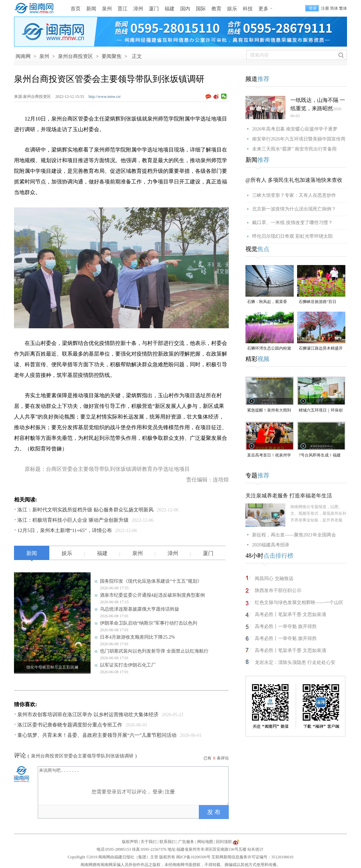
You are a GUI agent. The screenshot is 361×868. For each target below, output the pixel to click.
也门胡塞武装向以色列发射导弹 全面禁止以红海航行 (154, 651)
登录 (158, 792)
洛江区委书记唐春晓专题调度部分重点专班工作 (70, 725)
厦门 (154, 9)
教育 (216, 9)
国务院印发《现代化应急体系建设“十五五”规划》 (151, 581)
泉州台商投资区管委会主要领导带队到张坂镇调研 (82, 756)
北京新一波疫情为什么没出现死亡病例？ (294, 209)
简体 (334, 8)
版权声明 (130, 842)
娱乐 (232, 9)
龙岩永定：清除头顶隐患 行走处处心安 (295, 662)
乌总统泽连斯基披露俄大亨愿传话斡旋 (140, 609)
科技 (248, 9)
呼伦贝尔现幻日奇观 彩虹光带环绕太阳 (292, 236)
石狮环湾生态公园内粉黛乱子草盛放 (269, 349)
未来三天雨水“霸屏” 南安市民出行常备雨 (294, 149)
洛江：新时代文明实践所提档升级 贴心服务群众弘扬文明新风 (85, 510)
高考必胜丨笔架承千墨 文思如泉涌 (290, 614)
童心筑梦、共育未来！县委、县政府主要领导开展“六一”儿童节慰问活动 (97, 735)
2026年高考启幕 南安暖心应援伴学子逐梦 (295, 129)
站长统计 (255, 849)
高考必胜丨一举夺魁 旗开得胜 (286, 626)
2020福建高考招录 (271, 545)
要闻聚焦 (112, 56)
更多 (263, 9)
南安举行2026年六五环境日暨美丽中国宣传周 (299, 139)
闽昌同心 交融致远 (274, 579)
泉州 (107, 9)
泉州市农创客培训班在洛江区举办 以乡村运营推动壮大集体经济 (88, 715)
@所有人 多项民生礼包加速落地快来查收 (294, 180)
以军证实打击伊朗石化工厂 (128, 665)
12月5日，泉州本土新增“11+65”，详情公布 (65, 530)
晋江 (123, 9)
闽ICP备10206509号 (193, 857)
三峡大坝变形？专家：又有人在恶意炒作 (294, 195)
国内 (185, 9)
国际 (201, 9)
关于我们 (149, 842)
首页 (76, 9)
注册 (325, 8)
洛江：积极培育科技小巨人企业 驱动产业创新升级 (73, 520)
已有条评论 (216, 758)
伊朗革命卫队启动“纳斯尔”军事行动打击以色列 (149, 623)
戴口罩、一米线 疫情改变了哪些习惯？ (292, 223)
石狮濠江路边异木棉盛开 (321, 348)
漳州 (138, 9)
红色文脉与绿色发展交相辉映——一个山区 (299, 602)
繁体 (343, 8)
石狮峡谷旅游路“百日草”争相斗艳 (318, 302)
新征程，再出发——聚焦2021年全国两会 (294, 535)
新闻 (91, 9)
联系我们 (168, 842)
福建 (170, 9)
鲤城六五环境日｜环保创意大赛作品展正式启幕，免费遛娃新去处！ (321, 411)
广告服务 (186, 842)
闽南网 (23, 56)
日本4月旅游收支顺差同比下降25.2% (137, 637)
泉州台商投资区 (75, 56)
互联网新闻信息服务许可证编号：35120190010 (252, 857)
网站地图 (205, 842)
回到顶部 (224, 842)
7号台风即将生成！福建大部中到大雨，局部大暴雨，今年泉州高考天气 (321, 456)
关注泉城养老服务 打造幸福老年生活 (289, 496)
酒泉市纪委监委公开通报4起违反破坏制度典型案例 (152, 595)
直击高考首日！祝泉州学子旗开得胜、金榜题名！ (269, 456)
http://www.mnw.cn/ (105, 97)
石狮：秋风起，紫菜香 (267, 302)
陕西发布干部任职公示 (278, 590)
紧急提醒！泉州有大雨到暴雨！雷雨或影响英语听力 (269, 411)
